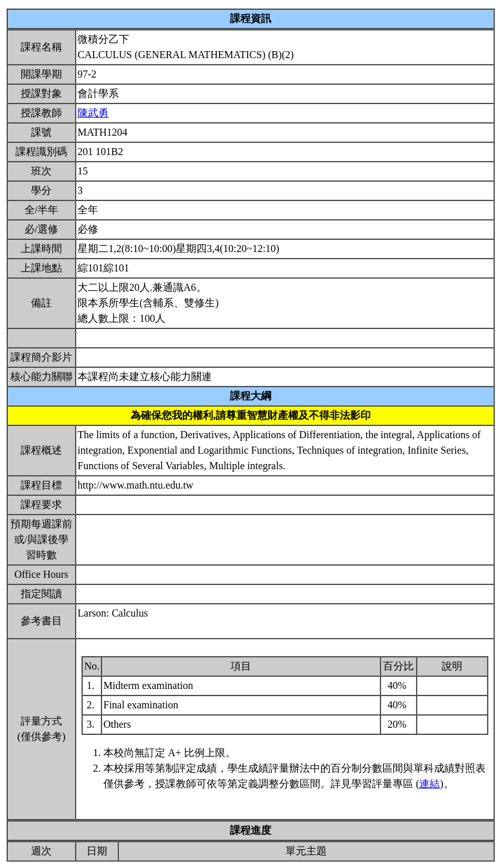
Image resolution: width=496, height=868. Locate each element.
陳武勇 (93, 113)
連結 (429, 784)
